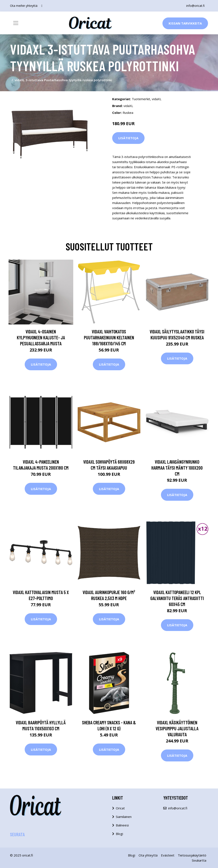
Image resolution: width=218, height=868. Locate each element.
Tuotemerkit (141, 99)
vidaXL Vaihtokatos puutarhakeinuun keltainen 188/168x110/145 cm (109, 337)
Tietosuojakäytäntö (192, 855)
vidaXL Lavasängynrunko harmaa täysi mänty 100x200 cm (177, 468)
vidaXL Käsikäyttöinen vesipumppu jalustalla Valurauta (177, 728)
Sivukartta (199, 860)
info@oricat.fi (195, 6)
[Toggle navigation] (16, 23)
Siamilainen (124, 817)
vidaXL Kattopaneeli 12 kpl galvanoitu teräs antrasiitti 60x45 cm (177, 598)
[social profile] (42, 6)
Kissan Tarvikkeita (185, 23)
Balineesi (122, 825)
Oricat (120, 808)
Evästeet (168, 855)
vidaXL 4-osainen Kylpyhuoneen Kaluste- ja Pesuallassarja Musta (41, 337)
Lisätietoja (128, 138)
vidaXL (157, 99)
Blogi (119, 834)
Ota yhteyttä (148, 855)
